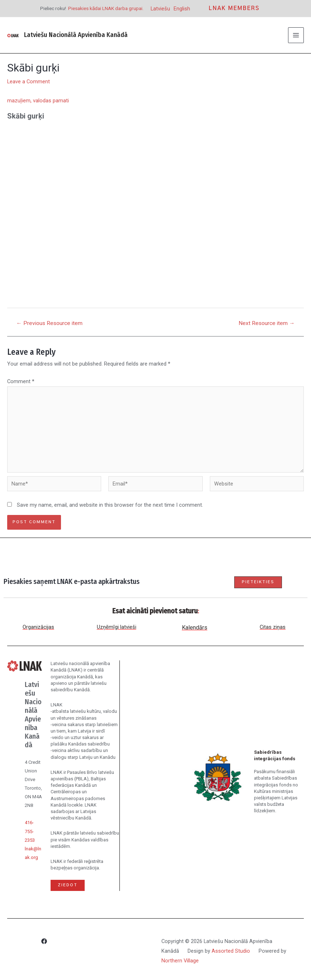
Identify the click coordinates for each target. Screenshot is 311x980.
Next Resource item (267, 324)
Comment (21, 381)
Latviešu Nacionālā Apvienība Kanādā (76, 35)
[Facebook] (44, 942)
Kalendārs (195, 628)
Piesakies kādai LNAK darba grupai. (106, 8)
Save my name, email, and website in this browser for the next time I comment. (110, 505)
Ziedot (68, 885)
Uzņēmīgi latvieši (117, 627)
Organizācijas (38, 627)
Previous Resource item (49, 324)
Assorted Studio (231, 951)
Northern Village (180, 961)
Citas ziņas (273, 627)
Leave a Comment (29, 82)
